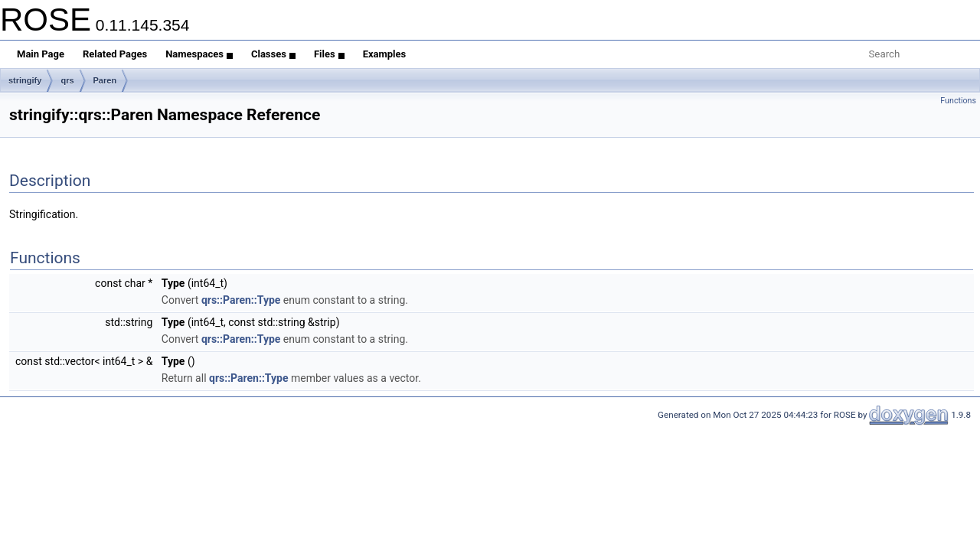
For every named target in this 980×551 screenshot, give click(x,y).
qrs (67, 80)
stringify (25, 80)
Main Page (41, 54)
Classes (273, 54)
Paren (105, 80)
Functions (958, 101)
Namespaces (199, 54)
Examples (385, 54)
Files (329, 54)
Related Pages (115, 54)
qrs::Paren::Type (241, 300)
